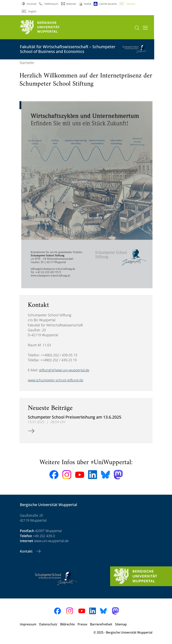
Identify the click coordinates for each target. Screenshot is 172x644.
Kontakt (27, 551)
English (32, 11)
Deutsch (131, 4)
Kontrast (32, 4)
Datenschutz (48, 624)
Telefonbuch (51, 4)
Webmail (71, 4)
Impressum (28, 624)
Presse (82, 624)
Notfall (88, 4)
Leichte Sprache (108, 4)
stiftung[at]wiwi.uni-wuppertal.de (64, 370)
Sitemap (121, 624)
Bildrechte (67, 624)
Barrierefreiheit (101, 624)
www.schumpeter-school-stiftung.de (56, 380)
